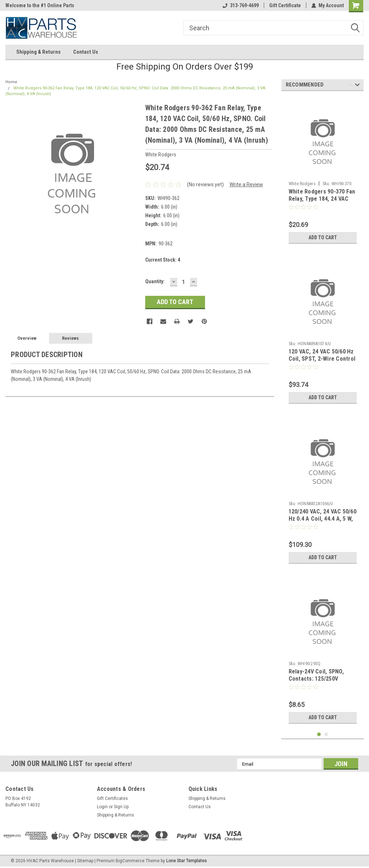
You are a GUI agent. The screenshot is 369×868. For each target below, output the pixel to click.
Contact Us (86, 52)
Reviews (70, 338)
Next (357, 86)
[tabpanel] (323, 172)
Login (102, 807)
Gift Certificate (285, 5)
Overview (27, 338)
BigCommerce (130, 861)
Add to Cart (323, 237)
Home (11, 82)
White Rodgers (302, 184)
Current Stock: (163, 260)
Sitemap (85, 861)
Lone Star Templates (186, 861)
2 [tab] (326, 735)
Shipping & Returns (38, 52)
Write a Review (246, 184)
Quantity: (155, 281)
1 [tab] (319, 735)
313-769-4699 (241, 5)
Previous (351, 86)
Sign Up (121, 807)
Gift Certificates (112, 798)
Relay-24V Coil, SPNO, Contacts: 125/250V (316, 675)
